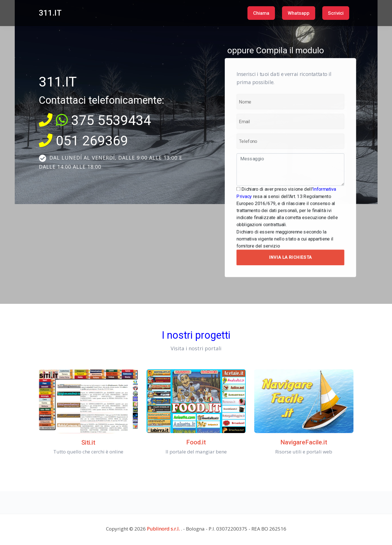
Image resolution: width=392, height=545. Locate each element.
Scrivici (336, 13)
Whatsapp (299, 13)
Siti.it (88, 443)
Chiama (261, 13)
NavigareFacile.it (304, 442)
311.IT (50, 13)
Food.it (196, 442)
